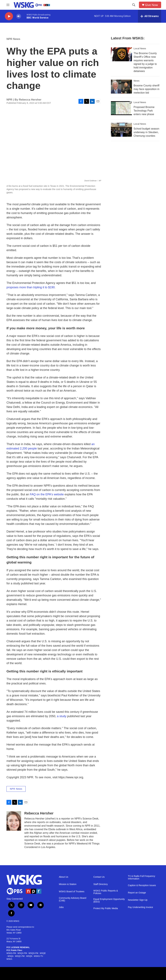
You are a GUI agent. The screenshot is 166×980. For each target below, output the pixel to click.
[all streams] (150, 16)
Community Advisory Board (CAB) (73, 899)
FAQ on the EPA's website (47, 494)
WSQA (11, 956)
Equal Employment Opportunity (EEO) (109, 900)
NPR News (13, 39)
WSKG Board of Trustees (72, 892)
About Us (64, 877)
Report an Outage (137, 893)
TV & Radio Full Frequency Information (142, 877)
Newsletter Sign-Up (138, 900)
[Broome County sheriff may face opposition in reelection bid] (121, 87)
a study (62, 716)
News (137, 81)
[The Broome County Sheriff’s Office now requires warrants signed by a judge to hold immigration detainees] (121, 54)
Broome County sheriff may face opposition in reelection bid (146, 89)
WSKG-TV (38, 956)
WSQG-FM (33, 953)
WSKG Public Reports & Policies (106, 892)
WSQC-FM (20, 956)
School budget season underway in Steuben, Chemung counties (146, 132)
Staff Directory (101, 884)
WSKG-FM (11, 953)
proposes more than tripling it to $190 (31, 287)
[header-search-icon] (134, 5)
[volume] (19, 16)
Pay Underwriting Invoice (140, 907)
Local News (140, 48)
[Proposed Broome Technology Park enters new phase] (121, 108)
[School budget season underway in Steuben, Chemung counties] (121, 130)
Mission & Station (68, 884)
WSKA (9, 959)
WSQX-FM (22, 953)
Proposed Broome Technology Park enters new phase (144, 111)
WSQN (29, 956)
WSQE (43, 953)
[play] (9, 16)
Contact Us (99, 877)
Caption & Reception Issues (142, 885)
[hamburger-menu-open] (8, 5)
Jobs (61, 907)
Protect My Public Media (106, 908)
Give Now (151, 5)
